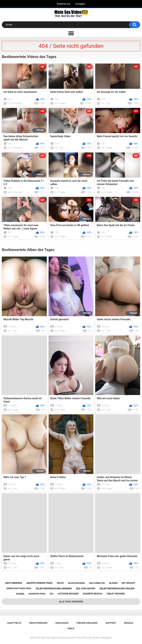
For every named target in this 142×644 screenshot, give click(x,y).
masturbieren (14, 583)
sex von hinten (86, 588)
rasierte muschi (92, 594)
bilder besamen (76, 583)
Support (111, 623)
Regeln (129, 623)
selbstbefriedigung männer (54, 588)
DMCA (71, 628)
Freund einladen (87, 623)
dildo (60, 583)
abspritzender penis (39, 583)
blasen (113, 583)
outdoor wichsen (68, 594)
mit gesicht (129, 583)
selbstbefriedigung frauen (117, 588)
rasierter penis (37, 594)
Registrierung (63, 4)
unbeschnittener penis (19, 588)
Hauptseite (14, 623)
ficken (20, 594)
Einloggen (80, 4)
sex (52, 594)
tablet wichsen (116, 594)
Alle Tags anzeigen (71, 602)
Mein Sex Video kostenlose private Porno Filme (64, 638)
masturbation (97, 583)
